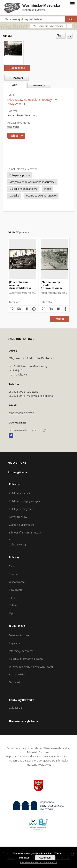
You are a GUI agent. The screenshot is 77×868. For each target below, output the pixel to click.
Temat (13, 598)
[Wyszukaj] (71, 19)
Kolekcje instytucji (19, 493)
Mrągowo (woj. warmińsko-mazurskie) (32, 182)
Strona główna (17, 472)
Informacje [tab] (39, 85)
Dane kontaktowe (19, 635)
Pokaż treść (17, 68)
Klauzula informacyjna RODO (26, 659)
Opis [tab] (15, 85)
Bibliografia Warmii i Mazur (25, 533)
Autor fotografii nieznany (22, 115)
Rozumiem (45, 858)
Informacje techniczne (22, 651)
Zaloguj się (16, 708)
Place (48, 189)
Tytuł (12, 566)
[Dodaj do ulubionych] (70, 36)
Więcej (60, 319)
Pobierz (16, 78)
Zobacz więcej (18, 545)
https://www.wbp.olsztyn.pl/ (27, 430)
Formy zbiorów (18, 517)
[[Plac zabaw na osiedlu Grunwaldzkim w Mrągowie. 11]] (54, 259)
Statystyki (14, 682)
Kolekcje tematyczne (21, 509)
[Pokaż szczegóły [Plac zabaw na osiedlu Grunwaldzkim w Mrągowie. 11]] (65, 309)
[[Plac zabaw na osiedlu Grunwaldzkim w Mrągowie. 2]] (23, 259)
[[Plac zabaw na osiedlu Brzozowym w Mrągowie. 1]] (13, 48)
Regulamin (15, 643)
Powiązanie (16, 590)
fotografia (13, 127)
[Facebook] (11, 436)
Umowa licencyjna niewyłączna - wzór (31, 667)
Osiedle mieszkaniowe (23, 189)
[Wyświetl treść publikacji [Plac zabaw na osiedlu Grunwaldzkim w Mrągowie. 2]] (26, 309)
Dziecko (14, 196)
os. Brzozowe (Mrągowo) (41, 196)
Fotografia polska (20, 175)
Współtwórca (17, 582)
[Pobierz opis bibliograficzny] (19, 309)
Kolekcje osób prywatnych (25, 501)
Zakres (13, 605)
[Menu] (72, 3)
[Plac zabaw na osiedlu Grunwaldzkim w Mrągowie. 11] (51, 285)
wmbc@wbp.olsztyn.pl (22, 413)
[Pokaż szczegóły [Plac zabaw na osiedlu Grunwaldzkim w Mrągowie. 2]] (33, 309)
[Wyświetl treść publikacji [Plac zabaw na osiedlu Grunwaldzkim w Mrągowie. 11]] (58, 309)
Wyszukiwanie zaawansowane (48, 26)
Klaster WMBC (17, 674)
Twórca (13, 574)
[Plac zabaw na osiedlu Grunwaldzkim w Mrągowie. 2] (20, 285)
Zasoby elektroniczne (22, 525)
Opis (12, 613)
